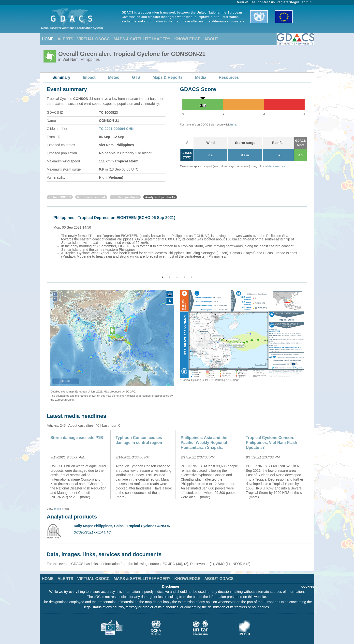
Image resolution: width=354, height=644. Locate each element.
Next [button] (308, 241)
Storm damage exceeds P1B (77, 438)
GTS (136, 77)
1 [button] (162, 277)
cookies (308, 586)
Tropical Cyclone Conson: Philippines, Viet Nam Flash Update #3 (272, 443)
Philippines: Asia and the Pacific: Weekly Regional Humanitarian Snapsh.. (204, 443)
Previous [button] (46, 241)
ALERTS (65, 39)
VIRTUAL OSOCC (93, 39)
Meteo (114, 77)
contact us (266, 2)
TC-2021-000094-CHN (116, 129)
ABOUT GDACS (219, 579)
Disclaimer (171, 586)
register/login (288, 2)
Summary (61, 77)
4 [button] (184, 277)
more (57, 509)
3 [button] (177, 277)
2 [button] (170, 277)
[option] (178, 236)
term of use (246, 2)
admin (307, 2)
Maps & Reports (168, 77)
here (233, 125)
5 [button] (192, 277)
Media (200, 77)
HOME (48, 39)
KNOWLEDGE (187, 39)
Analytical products (160, 197)
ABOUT (211, 39)
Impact (89, 77)
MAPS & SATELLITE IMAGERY (142, 39)
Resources (229, 77)
